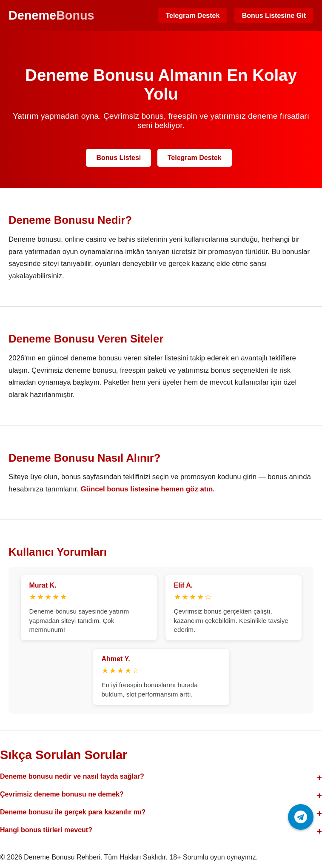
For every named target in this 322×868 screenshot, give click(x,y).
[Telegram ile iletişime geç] (301, 817)
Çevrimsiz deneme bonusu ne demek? (62, 794)
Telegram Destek (192, 16)
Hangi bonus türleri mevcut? (46, 830)
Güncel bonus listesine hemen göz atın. (148, 489)
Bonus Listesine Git (274, 16)
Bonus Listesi (118, 158)
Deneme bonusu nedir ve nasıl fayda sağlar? (72, 776)
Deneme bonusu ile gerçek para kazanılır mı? (73, 812)
